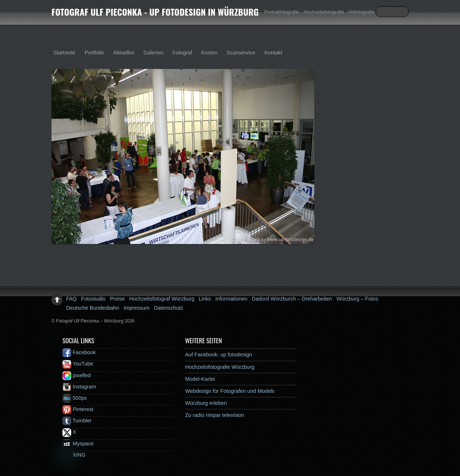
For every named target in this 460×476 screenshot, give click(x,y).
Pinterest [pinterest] (78, 409)
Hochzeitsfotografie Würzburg (220, 367)
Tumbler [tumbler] (77, 421)
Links (205, 299)
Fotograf (182, 53)
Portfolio (94, 53)
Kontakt (273, 53)
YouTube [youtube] (78, 364)
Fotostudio (93, 299)
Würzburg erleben (206, 403)
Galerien (153, 53)
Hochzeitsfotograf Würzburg (162, 299)
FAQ (71, 299)
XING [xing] (74, 455)
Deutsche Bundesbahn (93, 308)
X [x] (69, 432)
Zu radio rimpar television (215, 415)
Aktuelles (124, 53)
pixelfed (77, 375)
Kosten (209, 53)
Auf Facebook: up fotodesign (218, 355)
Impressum (137, 308)
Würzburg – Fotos (357, 299)
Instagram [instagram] (79, 387)
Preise (117, 299)
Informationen (231, 299)
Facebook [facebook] (79, 352)
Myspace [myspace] (78, 444)
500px (75, 398)
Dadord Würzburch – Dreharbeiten (292, 299)
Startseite (64, 53)
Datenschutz (169, 308)
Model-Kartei (200, 379)
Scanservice (241, 53)
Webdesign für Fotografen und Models (230, 391)
